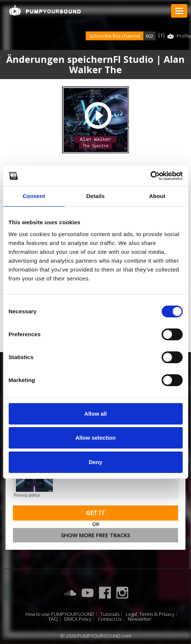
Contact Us (110, 619)
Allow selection (95, 438)
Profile (184, 36)
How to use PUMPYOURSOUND (60, 614)
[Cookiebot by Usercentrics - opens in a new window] (150, 176)
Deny (95, 462)
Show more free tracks (95, 535)
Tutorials (110, 614)
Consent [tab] (34, 196)
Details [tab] (96, 196)
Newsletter (140, 619)
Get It (95, 513)
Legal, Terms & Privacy (150, 614)
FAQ (53, 619)
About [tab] (157, 196)
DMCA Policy (78, 619)
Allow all (95, 414)
